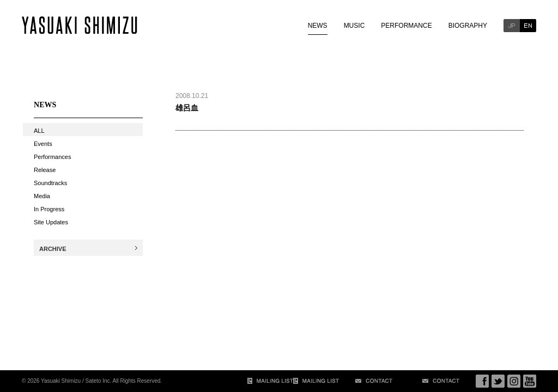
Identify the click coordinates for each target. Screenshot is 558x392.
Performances (52, 157)
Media (42, 196)
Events (43, 144)
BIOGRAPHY (468, 26)
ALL (39, 131)
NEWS (318, 26)
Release (45, 170)
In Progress (49, 209)
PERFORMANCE (406, 26)
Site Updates (51, 222)
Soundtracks (50, 183)
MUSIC (354, 26)
